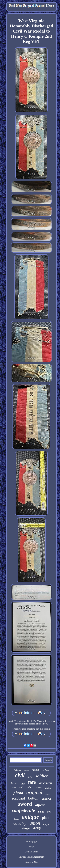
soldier (42, 776)
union (35, 823)
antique (30, 817)
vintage (16, 819)
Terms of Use (31, 862)
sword (25, 804)
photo (18, 793)
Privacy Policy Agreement (31, 857)
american (46, 783)
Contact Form (31, 852)
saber (30, 787)
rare (32, 782)
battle (41, 812)
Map (32, 847)
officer (40, 805)
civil (20, 775)
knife (30, 777)
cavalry (20, 823)
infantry (17, 770)
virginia (48, 788)
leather (26, 771)
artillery (46, 770)
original (34, 792)
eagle (46, 824)
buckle (39, 788)
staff (21, 788)
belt (49, 812)
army (37, 828)
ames (47, 794)
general (46, 799)
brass (14, 783)
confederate (23, 810)
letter (23, 784)
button (33, 798)
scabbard (18, 798)
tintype (26, 828)
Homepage (31, 841)
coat (14, 788)
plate (46, 818)
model (35, 770)
